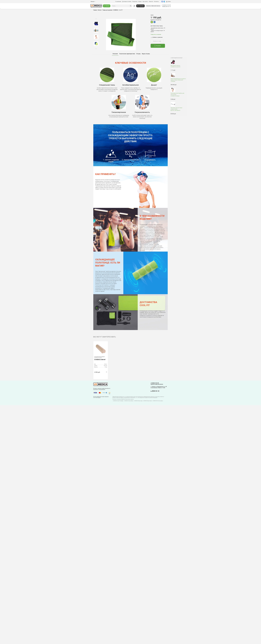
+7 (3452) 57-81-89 (166, 5)
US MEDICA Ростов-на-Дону (158, 401)
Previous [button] (96, 19)
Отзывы (138, 54)
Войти (168, 2)
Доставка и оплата (127, 2)
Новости (151, 2)
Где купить (145, 2)
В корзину (158, 46)
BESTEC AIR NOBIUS (179, 109)
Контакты (156, 2)
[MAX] (162, 2)
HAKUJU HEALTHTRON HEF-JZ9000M (179, 80)
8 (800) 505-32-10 (166, 7)
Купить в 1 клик (157, 41)
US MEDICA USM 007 (100, 360)
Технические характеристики (127, 54)
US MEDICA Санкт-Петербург (118, 401)
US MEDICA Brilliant (179, 95)
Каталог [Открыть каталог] (107, 6)
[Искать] (131, 6)
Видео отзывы (146, 54)
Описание (115, 54)
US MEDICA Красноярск (148, 401)
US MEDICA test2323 (179, 66)
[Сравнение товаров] (134, 6)
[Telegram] (164, 2)
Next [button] (96, 48)
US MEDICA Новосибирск (129, 401)
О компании (118, 2)
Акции (140, 2)
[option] (96, 24)
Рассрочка (135, 2)
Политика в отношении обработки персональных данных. (123, 399)
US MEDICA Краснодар (138, 401)
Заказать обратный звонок (153, 6)
